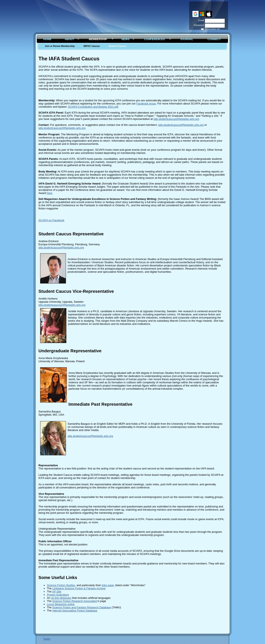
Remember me (212, 29)
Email (200, 20)
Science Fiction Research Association (75, 601)
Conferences (154, 39)
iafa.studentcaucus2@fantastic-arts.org (62, 128)
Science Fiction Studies (61, 585)
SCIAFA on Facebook (51, 220)
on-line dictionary (61, 598)
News (125, 39)
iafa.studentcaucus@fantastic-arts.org (176, 119)
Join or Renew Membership (60, 46)
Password (198, 25)
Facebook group (146, 104)
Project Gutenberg (58, 595)
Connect (214, 39)
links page (108, 585)
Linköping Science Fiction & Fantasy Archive (79, 588)
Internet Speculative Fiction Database (75, 611)
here (50, 193)
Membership (98, 39)
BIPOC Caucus (92, 46)
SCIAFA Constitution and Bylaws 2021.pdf (93, 107)
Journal (187, 39)
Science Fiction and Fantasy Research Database (82, 607)
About (70, 39)
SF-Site (57, 592)
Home (47, 39)
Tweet (47, 639)
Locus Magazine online (61, 604)
